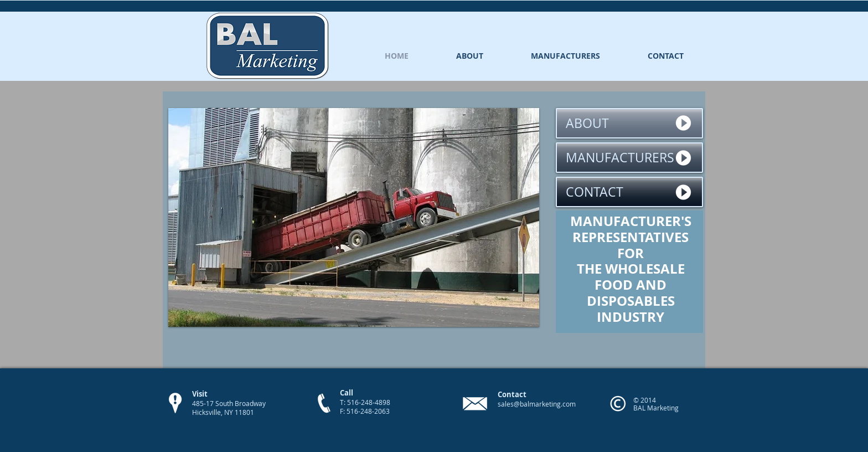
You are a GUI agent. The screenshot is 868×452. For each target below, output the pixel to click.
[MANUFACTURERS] (629, 158)
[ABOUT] (629, 123)
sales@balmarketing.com (537, 404)
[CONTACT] (629, 192)
